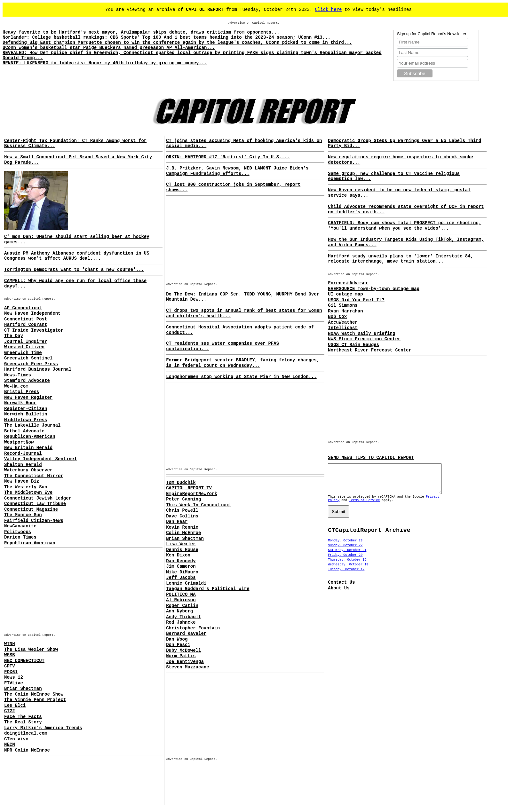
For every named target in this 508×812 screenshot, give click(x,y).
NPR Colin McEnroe (27, 750)
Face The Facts (23, 717)
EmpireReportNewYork (192, 494)
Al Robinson (181, 600)
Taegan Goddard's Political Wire (208, 589)
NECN (10, 745)
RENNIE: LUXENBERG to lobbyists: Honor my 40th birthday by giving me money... (105, 63)
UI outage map (345, 294)
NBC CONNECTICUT (24, 661)
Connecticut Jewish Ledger (38, 498)
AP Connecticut (23, 308)
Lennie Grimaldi (186, 583)
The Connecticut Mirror (34, 476)
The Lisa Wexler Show (31, 650)
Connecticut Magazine (31, 509)
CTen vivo (16, 739)
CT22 (10, 711)
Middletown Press (26, 420)
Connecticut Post (26, 319)
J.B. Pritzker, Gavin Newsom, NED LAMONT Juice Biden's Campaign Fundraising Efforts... (237, 171)
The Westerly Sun (26, 487)
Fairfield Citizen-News (34, 521)
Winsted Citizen (24, 347)
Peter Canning (183, 499)
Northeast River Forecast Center (369, 350)
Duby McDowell (183, 650)
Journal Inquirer (26, 342)
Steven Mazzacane (187, 667)
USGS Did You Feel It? (356, 300)
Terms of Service (364, 506)
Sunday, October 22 (345, 551)
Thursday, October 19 (347, 566)
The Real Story (23, 722)
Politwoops (18, 532)
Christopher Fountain (193, 628)
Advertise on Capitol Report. (254, 23)
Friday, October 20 (345, 561)
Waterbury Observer (28, 470)
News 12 (14, 677)
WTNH (10, 644)
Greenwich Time (23, 353)
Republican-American (30, 437)
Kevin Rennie (182, 527)
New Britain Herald (28, 448)
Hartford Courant (26, 325)
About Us (339, 594)
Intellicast (343, 328)
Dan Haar (177, 522)
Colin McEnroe (183, 533)
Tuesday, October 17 (346, 575)
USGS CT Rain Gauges (353, 345)
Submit (338, 517)
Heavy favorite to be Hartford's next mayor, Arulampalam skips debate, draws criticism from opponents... (141, 32)
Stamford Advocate (27, 381)
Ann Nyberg (179, 611)
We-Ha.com (16, 386)
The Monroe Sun (23, 515)
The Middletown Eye (28, 493)
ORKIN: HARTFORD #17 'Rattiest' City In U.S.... (228, 157)
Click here (328, 10)
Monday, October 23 (345, 546)
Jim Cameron (181, 566)
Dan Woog (177, 639)
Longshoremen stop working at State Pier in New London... (241, 377)
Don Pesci (178, 645)
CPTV (10, 666)
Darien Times (20, 537)
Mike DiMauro (182, 572)
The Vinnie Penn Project (35, 700)
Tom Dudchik (181, 483)
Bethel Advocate (24, 431)
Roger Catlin (182, 606)
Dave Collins (182, 516)
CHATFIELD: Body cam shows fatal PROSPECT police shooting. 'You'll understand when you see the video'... (405, 226)
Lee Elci (15, 706)
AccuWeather (343, 322)
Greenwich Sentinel (28, 358)
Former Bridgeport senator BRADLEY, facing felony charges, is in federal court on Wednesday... (243, 363)
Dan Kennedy (181, 561)
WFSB (10, 655)
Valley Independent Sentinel (40, 459)
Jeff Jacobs (181, 578)
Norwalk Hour (20, 403)
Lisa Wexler (181, 544)
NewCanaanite (20, 526)
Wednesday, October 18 (348, 570)
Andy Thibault (183, 617)
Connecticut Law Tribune (35, 504)
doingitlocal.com (26, 733)
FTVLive (14, 683)
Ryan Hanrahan (345, 311)
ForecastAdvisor (348, 283)
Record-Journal (23, 453)
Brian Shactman (23, 689)
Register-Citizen (26, 409)
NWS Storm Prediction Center (364, 339)
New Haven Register (28, 398)
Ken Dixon (178, 555)
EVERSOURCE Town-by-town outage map (374, 289)
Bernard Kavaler (186, 634)
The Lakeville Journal (32, 425)
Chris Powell (182, 510)
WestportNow (19, 442)
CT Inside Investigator (34, 330)
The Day (14, 336)
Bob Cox (337, 317)
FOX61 (11, 672)
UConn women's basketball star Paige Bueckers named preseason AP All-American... (109, 48)
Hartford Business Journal (38, 369)
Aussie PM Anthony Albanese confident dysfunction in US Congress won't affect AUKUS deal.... (77, 256)
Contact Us (341, 588)
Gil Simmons (343, 305)
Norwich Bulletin (26, 414)
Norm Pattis (181, 656)
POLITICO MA (181, 595)
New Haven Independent (32, 313)
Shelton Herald (23, 465)
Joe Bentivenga (185, 662)
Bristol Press (22, 392)
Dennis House (182, 550)
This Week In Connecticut (198, 505)
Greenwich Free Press (31, 364)
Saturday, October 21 (347, 556)
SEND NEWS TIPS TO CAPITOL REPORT (371, 458)
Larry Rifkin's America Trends (43, 728)
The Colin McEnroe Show (34, 694)
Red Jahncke (181, 622)
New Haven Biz (22, 481)
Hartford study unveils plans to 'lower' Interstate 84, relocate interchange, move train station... (401, 259)
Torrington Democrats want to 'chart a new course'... (74, 270)
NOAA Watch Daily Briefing (361, 334)
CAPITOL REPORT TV (189, 488)
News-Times (18, 375)
